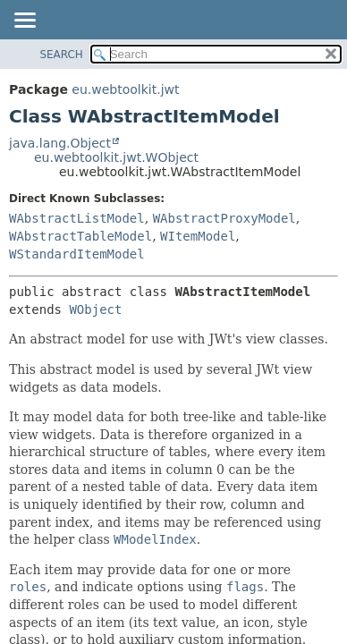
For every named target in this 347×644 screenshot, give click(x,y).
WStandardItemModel (77, 254)
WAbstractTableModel (80, 236)
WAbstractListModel (77, 218)
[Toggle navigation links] (24, 21)
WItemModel (198, 236)
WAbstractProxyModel (224, 218)
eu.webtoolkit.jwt (125, 89)
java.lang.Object (60, 143)
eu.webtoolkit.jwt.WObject (116, 157)
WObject (95, 309)
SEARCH (61, 55)
